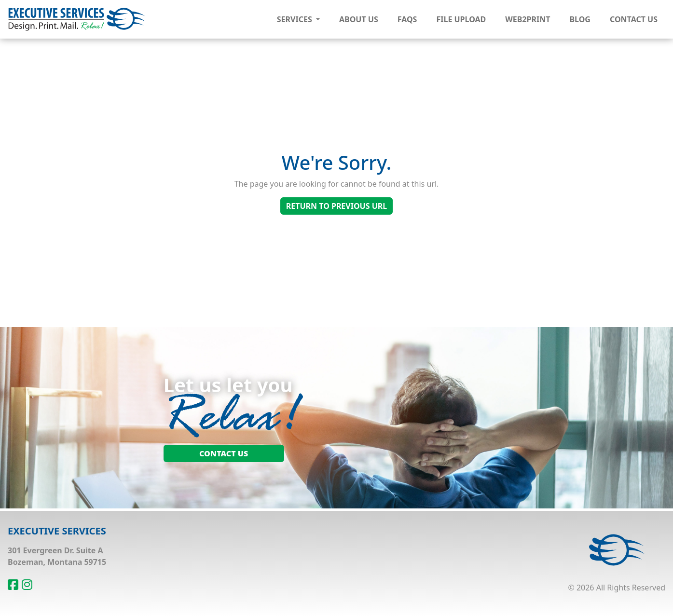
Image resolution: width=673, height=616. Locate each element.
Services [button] (295, 19)
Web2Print (528, 19)
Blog (580, 19)
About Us (359, 19)
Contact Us (634, 19)
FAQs (407, 19)
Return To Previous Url (336, 206)
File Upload (461, 19)
